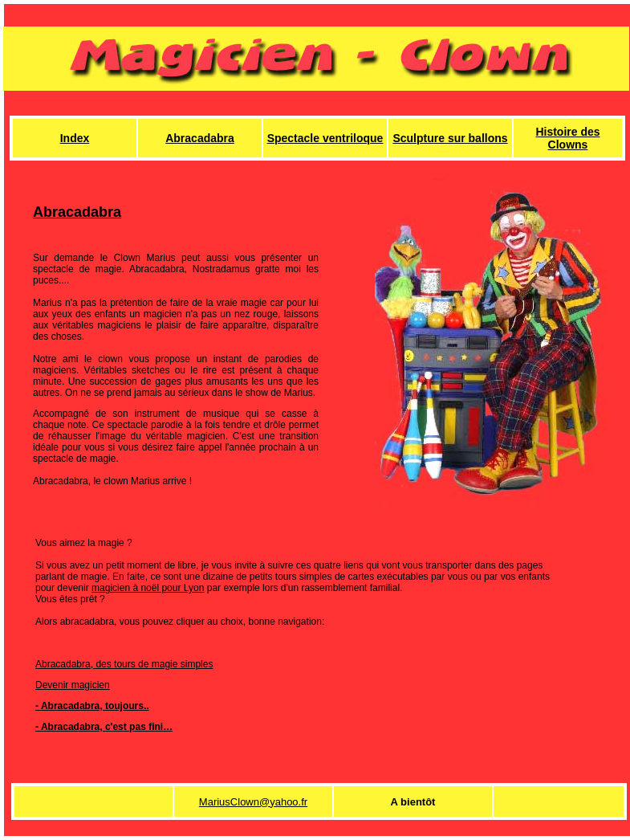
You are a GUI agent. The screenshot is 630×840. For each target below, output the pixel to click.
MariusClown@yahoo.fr (253, 802)
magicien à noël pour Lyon (148, 588)
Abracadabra (200, 138)
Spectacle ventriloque (325, 138)
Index (75, 138)
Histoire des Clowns (567, 138)
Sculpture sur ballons (450, 138)
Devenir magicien (73, 685)
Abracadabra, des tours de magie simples (124, 664)
